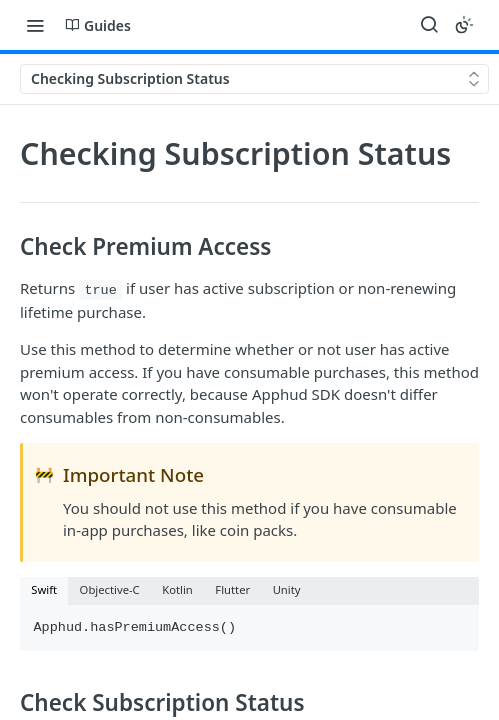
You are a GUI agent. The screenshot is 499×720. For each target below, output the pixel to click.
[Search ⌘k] (429, 25)
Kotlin (177, 589)
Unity (287, 589)
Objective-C (110, 589)
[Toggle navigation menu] (35, 25)
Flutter (232, 589)
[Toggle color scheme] (464, 25)
